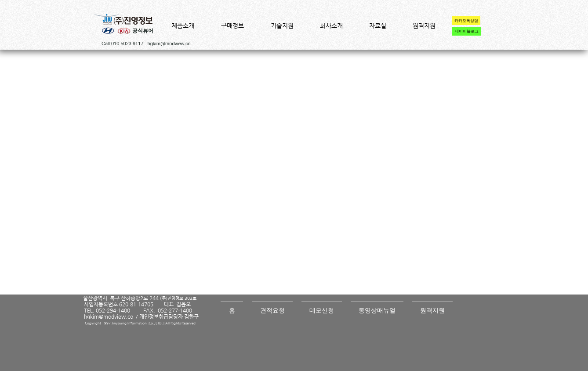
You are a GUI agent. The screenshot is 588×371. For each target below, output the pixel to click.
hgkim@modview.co (169, 44)
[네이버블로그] (466, 31)
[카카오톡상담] (466, 21)
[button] (183, 22)
